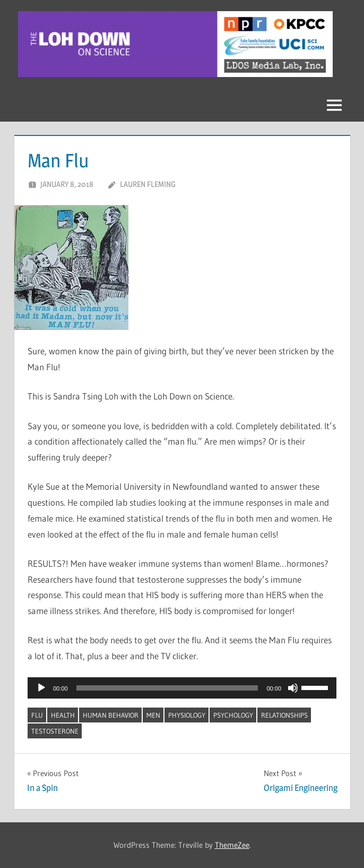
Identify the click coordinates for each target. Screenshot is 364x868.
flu (37, 715)
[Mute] (293, 688)
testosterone (55, 731)
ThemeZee (232, 845)
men (153, 715)
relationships (284, 715)
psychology (233, 715)
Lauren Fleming (148, 184)
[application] (182, 688)
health (63, 715)
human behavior (111, 715)
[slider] (167, 688)
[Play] (41, 688)
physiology (187, 715)
